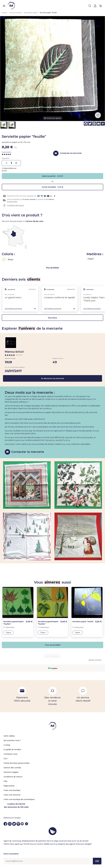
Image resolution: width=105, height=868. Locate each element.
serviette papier (52, 656)
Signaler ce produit (95, 660)
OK (97, 861)
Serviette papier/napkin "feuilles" (14, 623)
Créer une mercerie (12, 795)
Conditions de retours (15, 205)
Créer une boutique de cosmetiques (19, 799)
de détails (55, 268)
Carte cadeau (9, 736)
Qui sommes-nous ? (12, 740)
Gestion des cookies (12, 768)
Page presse (9, 786)
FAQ (5, 781)
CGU (5, 759)
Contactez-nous (10, 754)
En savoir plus (12, 201)
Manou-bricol (6, 152)
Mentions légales (11, 772)
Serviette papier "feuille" (83, 622)
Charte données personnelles (17, 763)
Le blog (7, 745)
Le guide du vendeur (12, 749)
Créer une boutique (12, 790)
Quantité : (6, 158)
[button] (20, 309)
